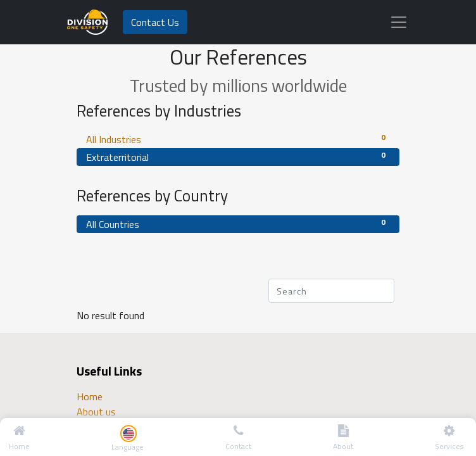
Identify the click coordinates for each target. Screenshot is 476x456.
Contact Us (155, 22)
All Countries (238, 224)
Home (90, 396)
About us (96, 412)
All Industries (238, 139)
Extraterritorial (238, 157)
